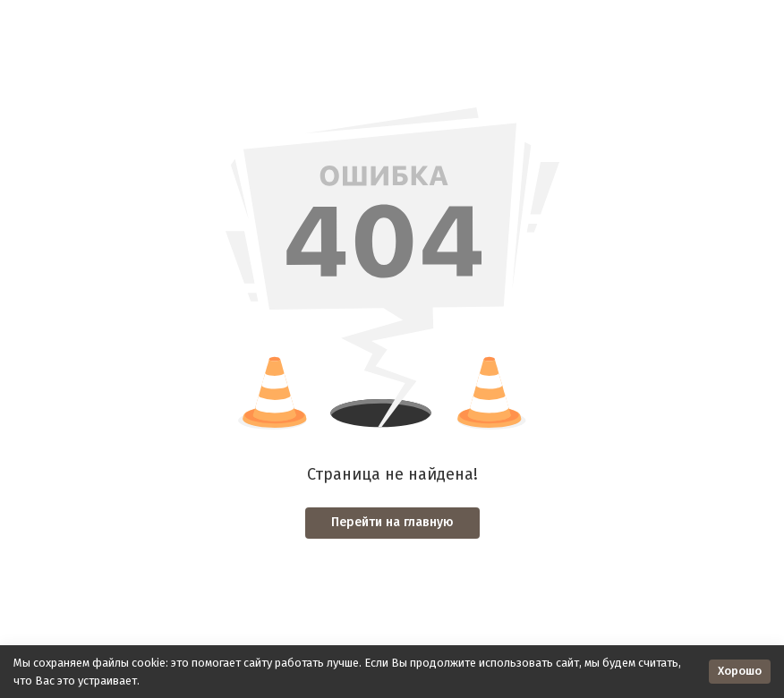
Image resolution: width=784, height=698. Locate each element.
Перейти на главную (392, 522)
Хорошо (740, 671)
